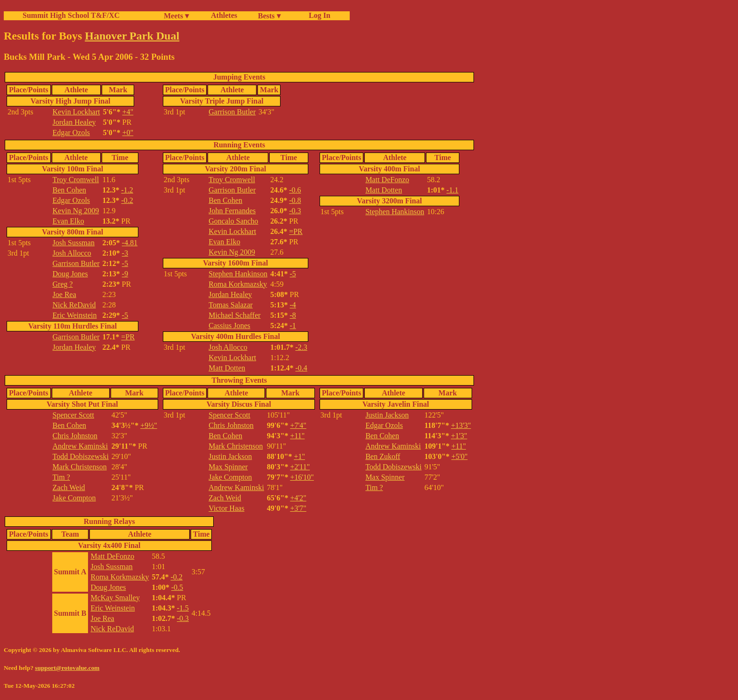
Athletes (224, 15)
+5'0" (459, 456)
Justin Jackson (230, 456)
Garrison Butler (232, 112)
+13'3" (461, 425)
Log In (318, 15)
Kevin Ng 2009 (76, 211)
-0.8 (295, 200)
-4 (293, 305)
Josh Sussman (74, 243)
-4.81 (130, 243)
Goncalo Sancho (233, 221)
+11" (297, 436)
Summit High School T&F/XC (71, 15)
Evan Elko (68, 221)
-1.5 (183, 608)
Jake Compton (74, 498)
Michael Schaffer (234, 315)
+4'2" (298, 498)
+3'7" (298, 508)
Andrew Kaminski (80, 446)
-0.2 (127, 200)
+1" (299, 456)
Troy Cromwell (76, 180)
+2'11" (300, 467)
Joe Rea (64, 294)
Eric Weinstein (75, 315)
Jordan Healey (74, 122)
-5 (125, 263)
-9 (125, 274)
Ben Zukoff (383, 456)
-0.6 (295, 190)
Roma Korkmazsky (238, 284)
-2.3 (301, 347)
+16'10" (302, 477)
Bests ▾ (269, 16)
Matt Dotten (227, 368)
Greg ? (63, 284)
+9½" (149, 425)
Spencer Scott (73, 415)
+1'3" (459, 436)
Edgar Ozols (72, 133)
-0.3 (295, 211)
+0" (128, 133)
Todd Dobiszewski (81, 456)
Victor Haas (226, 508)
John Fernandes (232, 211)
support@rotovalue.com (67, 668)
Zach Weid (69, 487)
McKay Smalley (115, 598)
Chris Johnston (75, 436)
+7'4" (298, 425)
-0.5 (177, 587)
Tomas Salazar (231, 305)
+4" (128, 112)
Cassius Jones (229, 326)
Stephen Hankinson (238, 274)
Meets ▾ (176, 16)
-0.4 (301, 368)
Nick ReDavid (74, 305)
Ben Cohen (70, 190)
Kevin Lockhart (76, 112)
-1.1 (453, 190)
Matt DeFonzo (387, 180)
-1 (293, 326)
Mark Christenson (80, 467)
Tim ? (61, 477)
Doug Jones (70, 274)
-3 (125, 253)
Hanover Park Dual (132, 36)
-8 (293, 315)
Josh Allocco (72, 253)
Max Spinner (228, 467)
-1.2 (127, 190)
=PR (128, 337)
